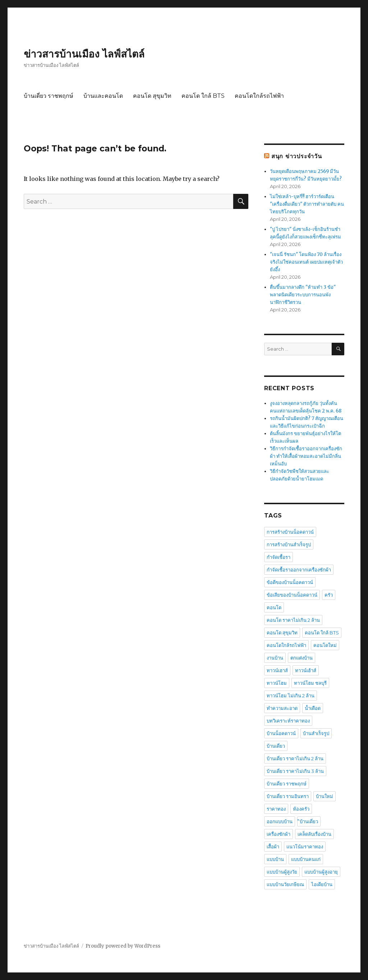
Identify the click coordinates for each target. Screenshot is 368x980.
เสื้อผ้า (273, 847)
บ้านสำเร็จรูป (316, 733)
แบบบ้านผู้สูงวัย (282, 872)
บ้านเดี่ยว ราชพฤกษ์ (49, 96)
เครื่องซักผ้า (279, 834)
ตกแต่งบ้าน (302, 658)
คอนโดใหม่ (325, 645)
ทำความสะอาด (282, 708)
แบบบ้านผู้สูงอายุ (321, 872)
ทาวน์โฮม (277, 683)
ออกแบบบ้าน (280, 821)
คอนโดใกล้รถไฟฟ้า (259, 96)
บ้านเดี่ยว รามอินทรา (288, 796)
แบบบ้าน (275, 859)
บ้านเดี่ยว (276, 746)
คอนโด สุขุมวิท (152, 96)
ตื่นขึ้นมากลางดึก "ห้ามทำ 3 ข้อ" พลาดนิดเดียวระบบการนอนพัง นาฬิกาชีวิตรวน (303, 295)
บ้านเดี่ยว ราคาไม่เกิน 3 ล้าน (295, 771)
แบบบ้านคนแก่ (306, 859)
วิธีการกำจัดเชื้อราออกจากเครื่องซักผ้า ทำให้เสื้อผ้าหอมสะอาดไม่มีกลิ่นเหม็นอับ (306, 456)
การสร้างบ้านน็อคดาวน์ (290, 532)
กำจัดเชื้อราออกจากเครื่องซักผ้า (299, 570)
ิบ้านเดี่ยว (309, 821)
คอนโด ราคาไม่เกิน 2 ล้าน (293, 620)
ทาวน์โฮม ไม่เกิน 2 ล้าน (291, 696)
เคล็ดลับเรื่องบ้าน (314, 834)
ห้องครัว (301, 809)
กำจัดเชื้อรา (279, 557)
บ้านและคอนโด (103, 96)
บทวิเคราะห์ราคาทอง (288, 721)
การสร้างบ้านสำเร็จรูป (289, 544)
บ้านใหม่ (325, 796)
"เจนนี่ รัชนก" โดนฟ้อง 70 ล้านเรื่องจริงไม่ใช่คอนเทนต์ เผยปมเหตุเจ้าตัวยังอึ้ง (306, 262)
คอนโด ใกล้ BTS (203, 96)
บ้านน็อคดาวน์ (281, 733)
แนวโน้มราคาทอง (305, 847)
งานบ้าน (275, 658)
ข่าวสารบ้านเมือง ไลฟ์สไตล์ (84, 54)
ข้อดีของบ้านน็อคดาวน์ (290, 582)
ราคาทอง (276, 809)
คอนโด (274, 607)
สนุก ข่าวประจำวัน (297, 156)
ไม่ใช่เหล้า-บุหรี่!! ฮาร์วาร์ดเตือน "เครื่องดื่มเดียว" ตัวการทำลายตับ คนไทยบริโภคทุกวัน (307, 204)
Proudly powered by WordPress (123, 946)
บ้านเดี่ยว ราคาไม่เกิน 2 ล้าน (295, 758)
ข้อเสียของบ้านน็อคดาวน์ (292, 595)
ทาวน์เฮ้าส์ (306, 670)
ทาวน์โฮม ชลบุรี (310, 683)
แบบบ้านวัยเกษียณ (285, 884)
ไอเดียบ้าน (322, 884)
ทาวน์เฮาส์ (277, 670)
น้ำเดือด (313, 708)
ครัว (329, 595)
